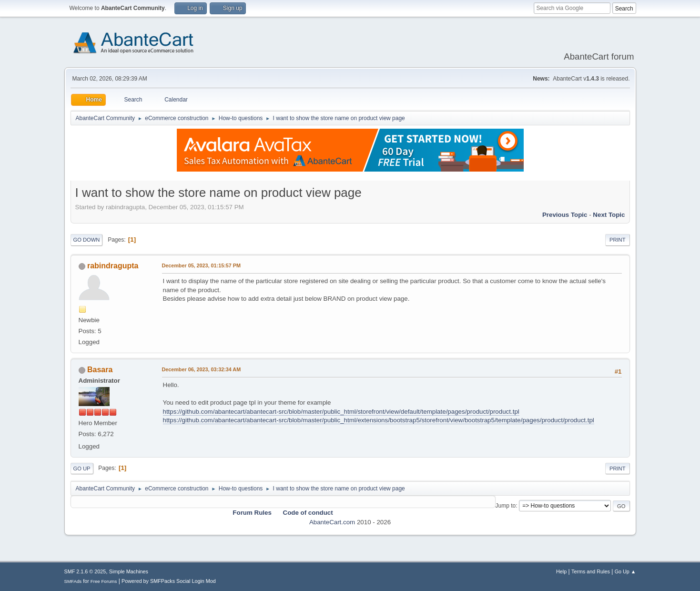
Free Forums (104, 581)
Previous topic (565, 215)
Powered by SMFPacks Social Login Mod (169, 581)
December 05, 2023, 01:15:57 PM (201, 265)
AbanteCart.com (332, 522)
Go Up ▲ (625, 571)
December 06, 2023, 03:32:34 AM (202, 369)
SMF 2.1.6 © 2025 (85, 571)
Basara (100, 370)
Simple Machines (129, 571)
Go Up (82, 469)
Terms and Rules (591, 571)
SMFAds (73, 581)
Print (618, 240)
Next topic (609, 215)
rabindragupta (113, 266)
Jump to (506, 506)
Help (561, 571)
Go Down (87, 240)
